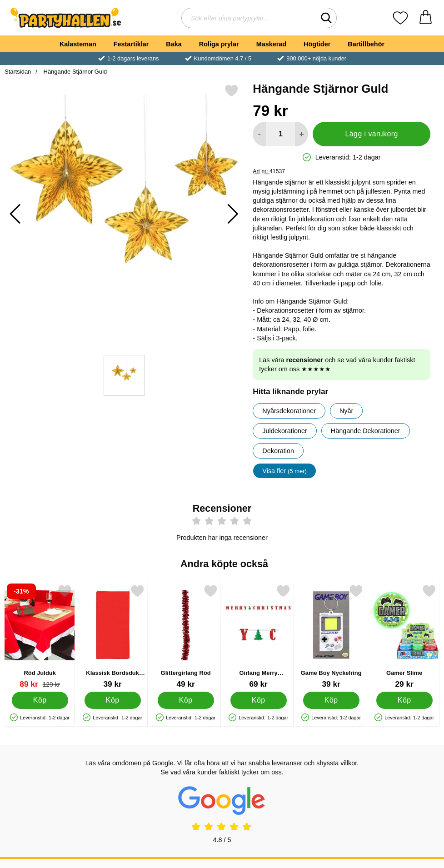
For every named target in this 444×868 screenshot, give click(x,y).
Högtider (317, 44)
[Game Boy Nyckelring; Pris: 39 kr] (331, 636)
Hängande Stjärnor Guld (74, 72)
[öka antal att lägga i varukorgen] (302, 134)
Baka (174, 44)
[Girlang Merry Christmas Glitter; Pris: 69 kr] (258, 636)
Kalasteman (78, 44)
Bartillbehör (366, 44)
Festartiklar (131, 44)
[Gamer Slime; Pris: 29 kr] (404, 636)
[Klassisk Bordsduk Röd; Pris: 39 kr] (112, 636)
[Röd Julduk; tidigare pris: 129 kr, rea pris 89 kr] (40, 636)
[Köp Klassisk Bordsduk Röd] (113, 700)
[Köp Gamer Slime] (404, 700)
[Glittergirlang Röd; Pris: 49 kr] (186, 636)
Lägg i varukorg (372, 134)
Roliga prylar (219, 44)
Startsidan (18, 72)
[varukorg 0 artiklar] (426, 18)
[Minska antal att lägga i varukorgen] (259, 134)
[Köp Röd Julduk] (40, 700)
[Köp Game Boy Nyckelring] (331, 700)
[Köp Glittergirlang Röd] (185, 700)
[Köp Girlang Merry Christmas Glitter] (259, 700)
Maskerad (271, 44)
